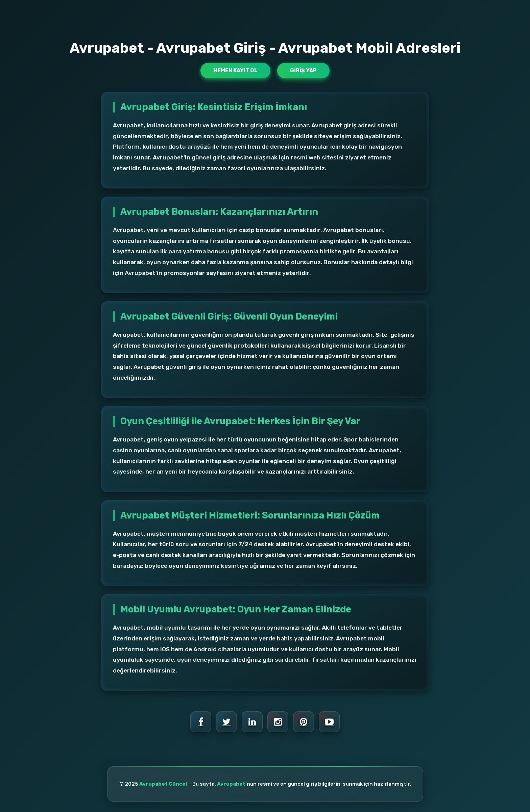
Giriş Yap (303, 70)
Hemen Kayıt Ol (235, 70)
